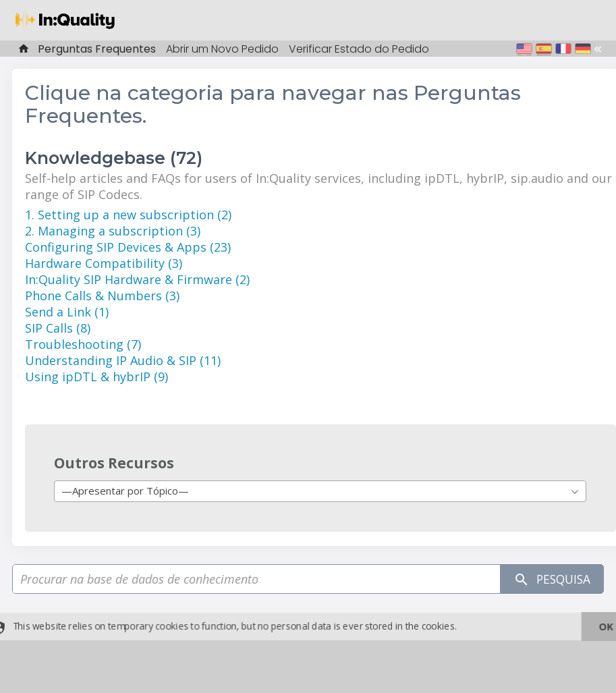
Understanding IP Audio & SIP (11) (123, 360)
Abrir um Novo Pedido (222, 49)
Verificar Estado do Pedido (359, 49)
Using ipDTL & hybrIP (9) (96, 377)
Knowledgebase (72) (114, 158)
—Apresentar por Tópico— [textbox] (125, 491)
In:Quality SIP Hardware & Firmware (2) (137, 279)
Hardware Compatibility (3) (104, 263)
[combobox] (320, 491)
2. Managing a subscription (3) (113, 231)
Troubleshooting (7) (83, 344)
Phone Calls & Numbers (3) (102, 296)
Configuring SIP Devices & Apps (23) (128, 247)
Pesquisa (550, 579)
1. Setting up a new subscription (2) (128, 215)
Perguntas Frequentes (97, 49)
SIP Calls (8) (58, 328)
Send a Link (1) (67, 312)
